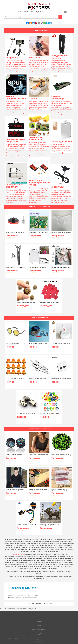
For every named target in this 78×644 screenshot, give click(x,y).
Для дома (39, 634)
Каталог (39, 625)
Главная (39, 621)
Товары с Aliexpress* (24, 639)
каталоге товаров (19, 554)
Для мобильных (39, 629)
